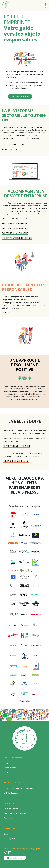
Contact (7, 834)
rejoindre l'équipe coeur (16, 461)
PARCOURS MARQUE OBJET (15, 223)
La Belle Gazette (11, 793)
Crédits (7, 772)
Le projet (8, 763)
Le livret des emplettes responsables (19, 788)
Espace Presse (10, 768)
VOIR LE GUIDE (9, 313)
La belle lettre (15, 858)
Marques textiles (11, 809)
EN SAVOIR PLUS (10, 150)
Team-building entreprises (15, 813)
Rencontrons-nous (20, 96)
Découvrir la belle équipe (17, 446)
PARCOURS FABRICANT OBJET (16, 228)
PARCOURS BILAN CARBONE (15, 233)
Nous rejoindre (10, 838)
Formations (8, 818)
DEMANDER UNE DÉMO (13, 145)
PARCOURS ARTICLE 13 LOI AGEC (17, 238)
